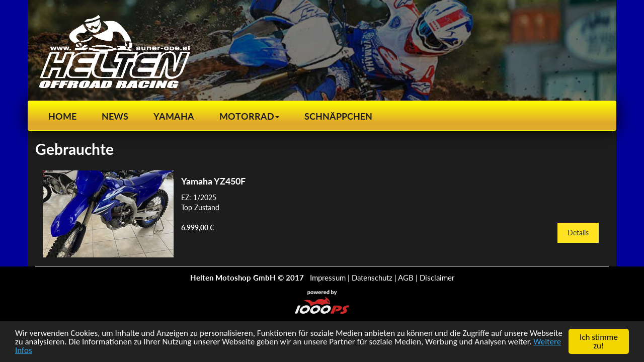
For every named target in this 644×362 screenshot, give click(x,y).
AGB (406, 278)
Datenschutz (372, 278)
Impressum (328, 278)
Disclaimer (437, 278)
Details (578, 233)
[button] (249, 116)
